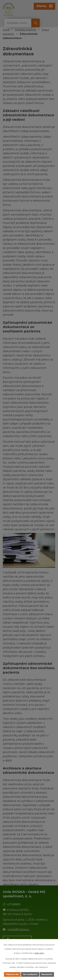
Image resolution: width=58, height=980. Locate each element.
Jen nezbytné (30, 974)
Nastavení (47, 974)
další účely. (40, 953)
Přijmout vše (12, 974)
